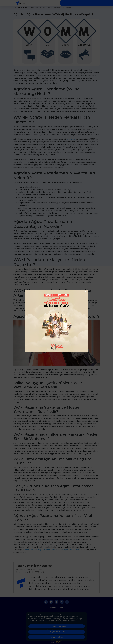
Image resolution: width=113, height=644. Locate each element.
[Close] (85, 292)
